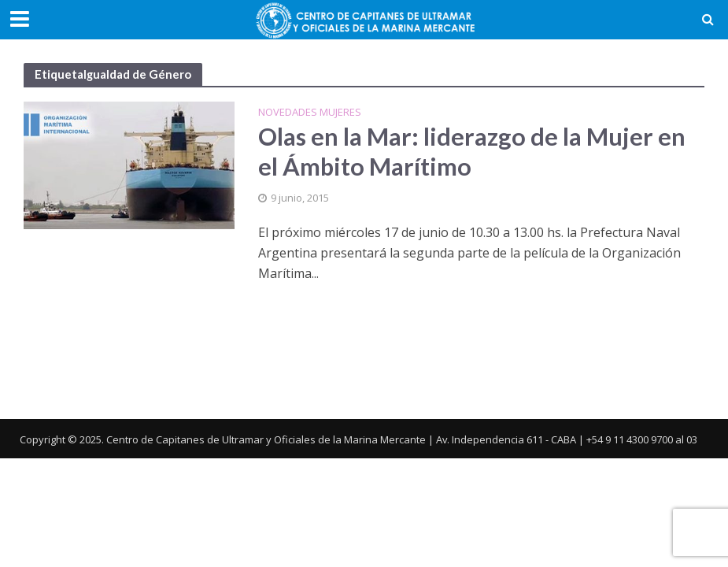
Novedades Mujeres (310, 113)
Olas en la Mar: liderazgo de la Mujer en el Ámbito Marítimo (472, 152)
